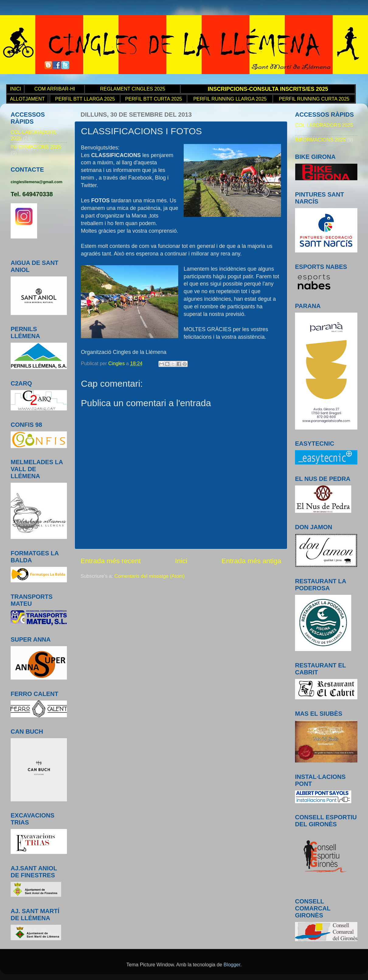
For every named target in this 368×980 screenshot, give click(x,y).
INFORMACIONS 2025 (36, 147)
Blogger (232, 965)
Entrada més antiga (251, 561)
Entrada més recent (111, 561)
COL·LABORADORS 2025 (324, 125)
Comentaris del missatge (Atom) (149, 576)
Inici (181, 561)
